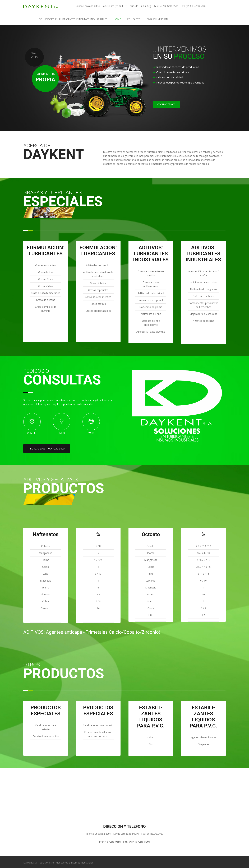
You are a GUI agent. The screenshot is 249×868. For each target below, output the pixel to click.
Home (117, 19)
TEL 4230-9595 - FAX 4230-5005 (47, 449)
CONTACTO (134, 19)
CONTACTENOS (166, 104)
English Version (157, 19)
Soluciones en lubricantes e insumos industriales (73, 19)
